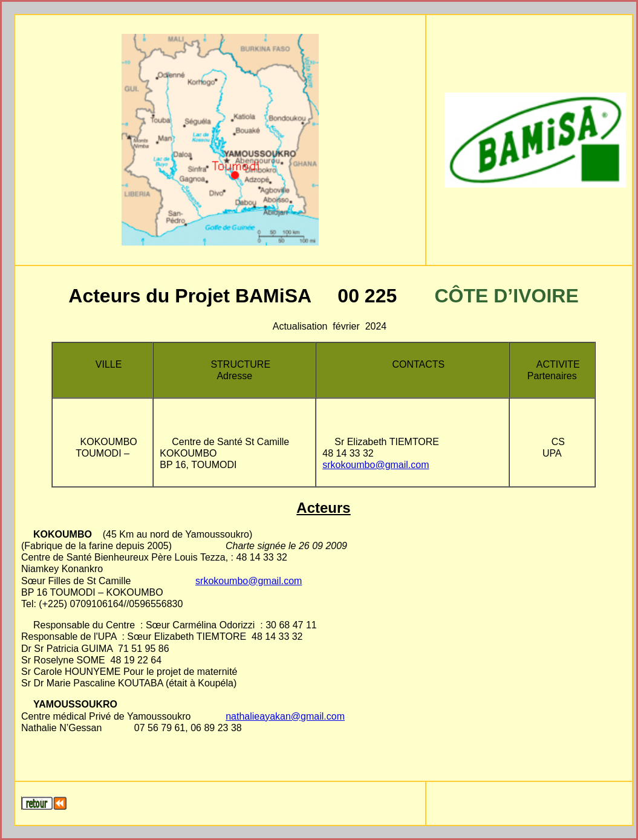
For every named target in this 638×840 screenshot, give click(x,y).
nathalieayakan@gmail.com (285, 716)
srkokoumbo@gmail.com (376, 465)
